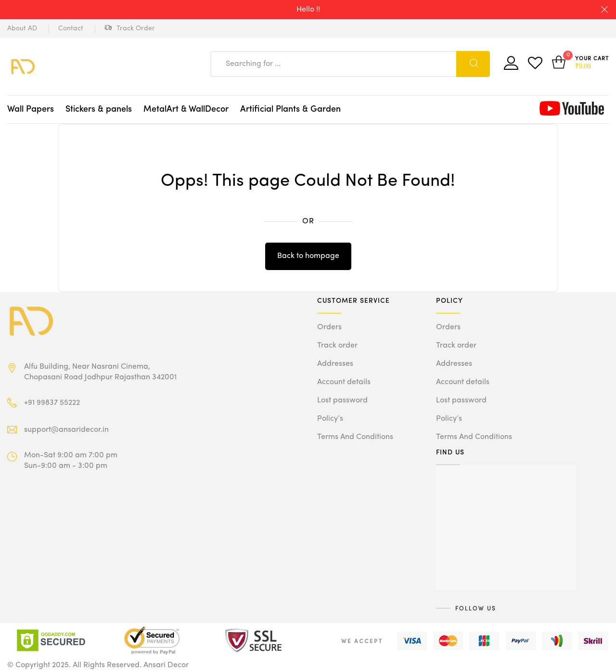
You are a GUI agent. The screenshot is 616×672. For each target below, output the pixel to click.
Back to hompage (308, 256)
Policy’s (330, 419)
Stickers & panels (99, 109)
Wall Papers (31, 109)
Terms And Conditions (355, 437)
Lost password (342, 401)
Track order (337, 346)
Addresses (335, 364)
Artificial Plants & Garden (290, 109)
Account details (344, 382)
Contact (71, 28)
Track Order (130, 29)
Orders (329, 327)
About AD (22, 28)
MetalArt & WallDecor (186, 109)
